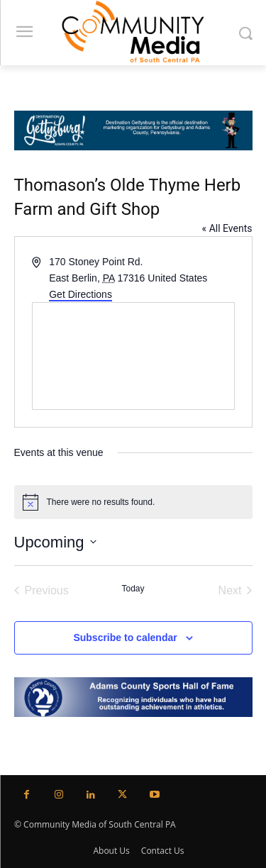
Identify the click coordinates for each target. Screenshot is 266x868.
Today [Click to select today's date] (133, 589)
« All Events (227, 228)
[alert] (133, 502)
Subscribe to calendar (125, 638)
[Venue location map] (133, 356)
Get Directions (81, 294)
